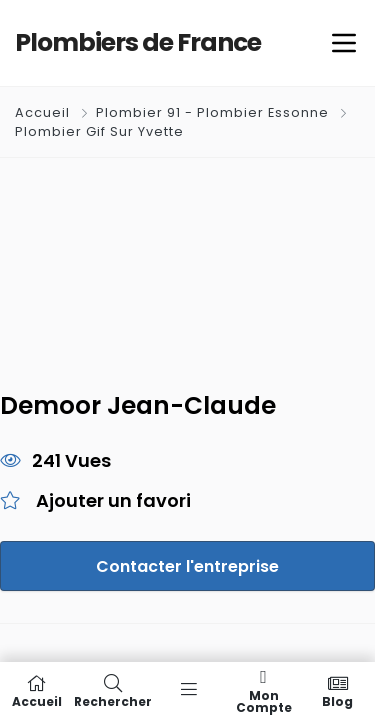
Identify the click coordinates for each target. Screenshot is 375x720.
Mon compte (264, 691)
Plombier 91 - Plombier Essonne (212, 112)
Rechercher (113, 691)
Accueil (44, 112)
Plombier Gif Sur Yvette (99, 131)
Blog (338, 691)
